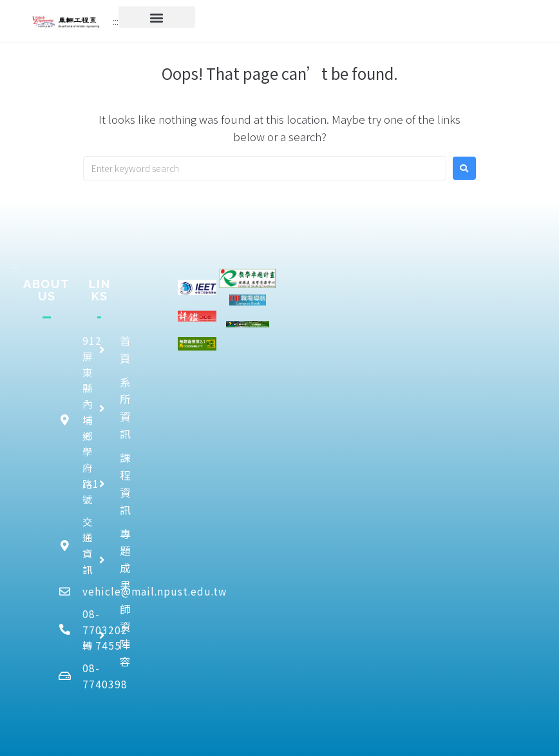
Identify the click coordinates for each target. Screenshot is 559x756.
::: (116, 21)
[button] (157, 17)
